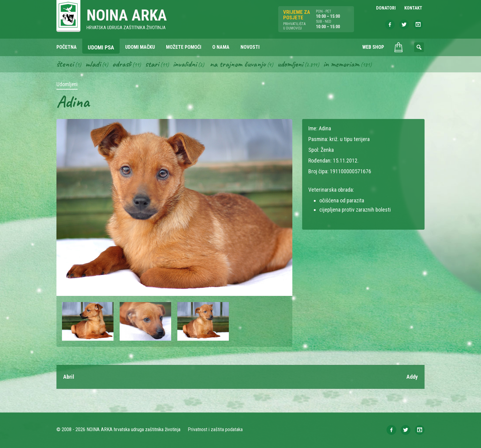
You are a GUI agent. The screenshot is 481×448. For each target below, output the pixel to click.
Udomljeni (290, 64)
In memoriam (341, 64)
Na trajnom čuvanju (238, 64)
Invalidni (185, 64)
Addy (412, 377)
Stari (152, 64)
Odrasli (122, 64)
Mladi (93, 64)
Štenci (65, 64)
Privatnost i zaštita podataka (215, 429)
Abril (69, 377)
